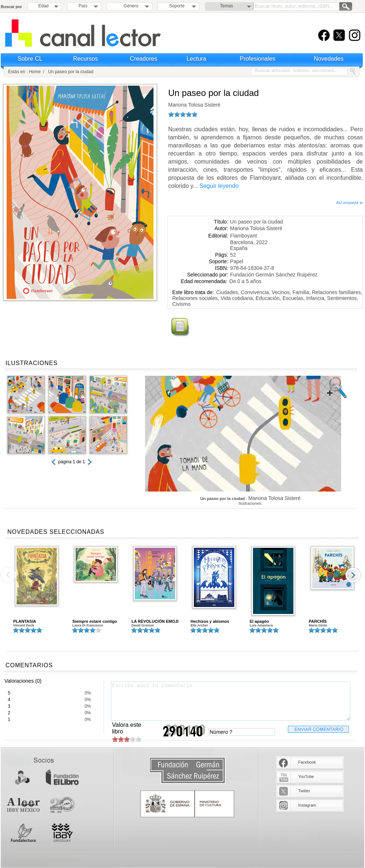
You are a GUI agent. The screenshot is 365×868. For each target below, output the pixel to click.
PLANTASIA (25, 621)
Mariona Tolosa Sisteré (194, 105)
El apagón (259, 621)
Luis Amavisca (261, 625)
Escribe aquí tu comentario (231, 701)
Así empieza (349, 203)
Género (130, 6)
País (83, 6)
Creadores (144, 59)
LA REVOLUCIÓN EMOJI (155, 621)
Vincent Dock (24, 625)
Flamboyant (244, 236)
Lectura (196, 59)
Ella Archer (199, 625)
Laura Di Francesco (88, 625)
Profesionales (258, 59)
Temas (226, 6)
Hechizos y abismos (210, 621)
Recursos (86, 59)
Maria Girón (318, 625)
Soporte (177, 6)
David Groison (143, 625)
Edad (43, 6)
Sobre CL (30, 59)
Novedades (329, 59)
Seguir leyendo (219, 186)
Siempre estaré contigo (95, 621)
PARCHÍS (318, 621)
